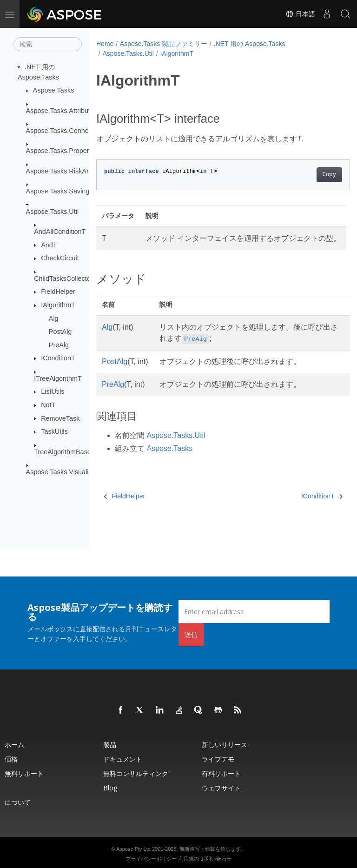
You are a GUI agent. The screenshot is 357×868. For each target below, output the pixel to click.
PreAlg (59, 345)
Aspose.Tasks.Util (53, 211)
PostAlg (60, 331)
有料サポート (221, 773)
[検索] (48, 44)
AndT (49, 245)
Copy (311, 175)
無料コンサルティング (136, 773)
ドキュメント (123, 759)
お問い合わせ (216, 859)
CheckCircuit (60, 258)
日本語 (300, 14)
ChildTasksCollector (63, 278)
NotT (48, 405)
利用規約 (189, 859)
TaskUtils (54, 431)
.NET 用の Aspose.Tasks (250, 44)
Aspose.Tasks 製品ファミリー (164, 44)
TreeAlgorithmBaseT (64, 451)
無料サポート (24, 773)
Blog (110, 788)
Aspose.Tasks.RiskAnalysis (66, 171)
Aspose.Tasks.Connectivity (66, 131)
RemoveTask (60, 418)
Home (105, 44)
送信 (191, 634)
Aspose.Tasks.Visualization (66, 472)
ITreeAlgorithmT (58, 378)
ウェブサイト (221, 788)
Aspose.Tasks (54, 90)
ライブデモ (218, 759)
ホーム (14, 745)
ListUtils (53, 391)
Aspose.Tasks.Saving (58, 191)
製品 (110, 745)
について (18, 802)
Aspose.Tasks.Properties (63, 151)
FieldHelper (58, 292)
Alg (54, 318)
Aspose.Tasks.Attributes (62, 110)
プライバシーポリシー (151, 859)
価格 (11, 759)
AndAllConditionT (60, 232)
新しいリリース (225, 745)
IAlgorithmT (58, 305)
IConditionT (58, 358)
